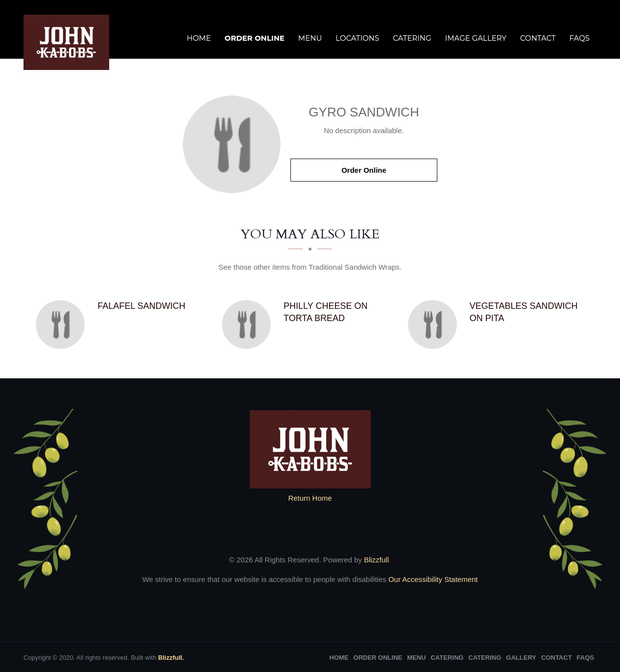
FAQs (580, 38)
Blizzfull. (171, 658)
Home (199, 38)
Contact (538, 38)
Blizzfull (376, 560)
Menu (310, 38)
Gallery (521, 658)
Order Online (254, 38)
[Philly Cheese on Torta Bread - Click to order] (249, 324)
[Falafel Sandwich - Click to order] (63, 324)
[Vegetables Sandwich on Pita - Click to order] (435, 324)
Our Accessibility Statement (432, 579)
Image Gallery (476, 38)
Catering (412, 38)
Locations (357, 38)
